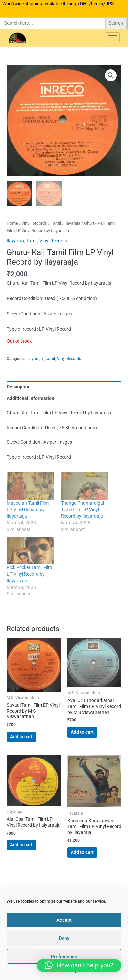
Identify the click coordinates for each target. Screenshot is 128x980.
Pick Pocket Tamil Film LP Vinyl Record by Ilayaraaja (29, 574)
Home (12, 223)
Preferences (64, 957)
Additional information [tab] (30, 398)
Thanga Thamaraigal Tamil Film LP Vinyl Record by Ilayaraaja (82, 509)
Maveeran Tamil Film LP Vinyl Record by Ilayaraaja (28, 509)
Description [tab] (19, 386)
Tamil (56, 223)
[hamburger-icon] (112, 37)
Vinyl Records (34, 223)
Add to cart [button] (21, 736)
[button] (111, 75)
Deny (64, 938)
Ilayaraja (72, 223)
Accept (64, 920)
